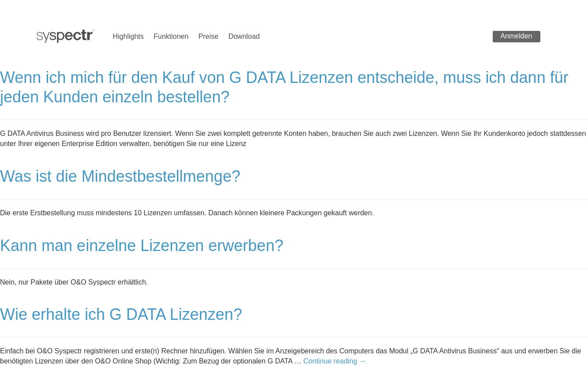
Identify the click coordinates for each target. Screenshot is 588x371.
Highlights (128, 36)
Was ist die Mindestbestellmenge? (120, 176)
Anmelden (516, 36)
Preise (208, 36)
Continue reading (335, 361)
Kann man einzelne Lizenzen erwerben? (142, 245)
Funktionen (171, 36)
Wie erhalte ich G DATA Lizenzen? (121, 314)
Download (244, 36)
